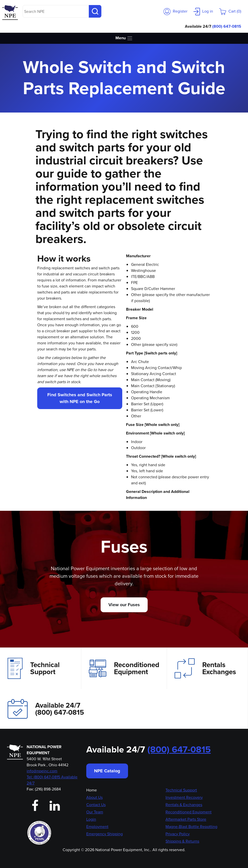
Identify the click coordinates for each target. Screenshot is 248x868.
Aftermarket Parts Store (186, 819)
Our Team (95, 812)
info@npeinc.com (42, 771)
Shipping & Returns (182, 841)
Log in (203, 11)
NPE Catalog (107, 771)
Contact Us (96, 805)
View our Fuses (124, 605)
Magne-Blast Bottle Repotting (191, 827)
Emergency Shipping (105, 834)
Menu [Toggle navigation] (124, 38)
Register (175, 11)
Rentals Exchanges (205, 668)
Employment (97, 827)
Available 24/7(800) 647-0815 (46, 709)
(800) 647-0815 (227, 26)
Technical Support (34, 668)
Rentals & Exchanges (184, 805)
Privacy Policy (178, 834)
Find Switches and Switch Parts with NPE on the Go (80, 398)
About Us (94, 797)
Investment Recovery (184, 797)
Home (92, 790)
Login (91, 819)
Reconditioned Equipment (124, 668)
